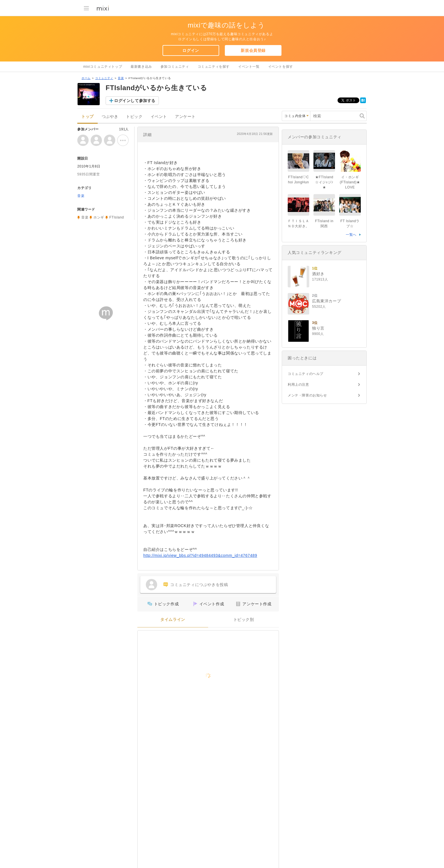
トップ (87, 117)
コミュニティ (104, 78)
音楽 (121, 78)
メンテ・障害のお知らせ (307, 395)
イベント (159, 117)
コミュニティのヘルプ (306, 374)
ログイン (191, 50)
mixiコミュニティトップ (103, 67)
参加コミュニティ (175, 67)
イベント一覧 (249, 67)
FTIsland (117, 217)
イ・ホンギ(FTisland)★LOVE (350, 182)
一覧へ (351, 235)
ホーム (86, 78)
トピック (134, 117)
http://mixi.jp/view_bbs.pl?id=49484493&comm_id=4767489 (200, 555)
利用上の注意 (298, 385)
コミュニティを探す (214, 67)
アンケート (185, 117)
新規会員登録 (253, 50)
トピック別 (244, 620)
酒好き (318, 274)
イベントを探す (281, 67)
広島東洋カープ (326, 301)
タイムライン (173, 620)
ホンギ (99, 217)
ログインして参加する (135, 101)
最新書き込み (141, 67)
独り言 (318, 328)
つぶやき (110, 117)
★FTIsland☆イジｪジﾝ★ (324, 182)
